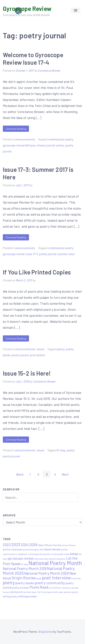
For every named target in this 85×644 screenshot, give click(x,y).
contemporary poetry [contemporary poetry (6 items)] (39, 554)
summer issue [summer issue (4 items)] (30, 592)
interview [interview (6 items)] (39, 559)
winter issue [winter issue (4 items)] (58, 592)
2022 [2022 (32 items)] (7, 545)
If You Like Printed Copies (37, 272)
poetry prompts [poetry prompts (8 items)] (20, 588)
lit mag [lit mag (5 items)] (25, 564)
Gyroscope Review (27, 8)
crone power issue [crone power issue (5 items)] (60, 554)
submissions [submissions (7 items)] (16, 592)
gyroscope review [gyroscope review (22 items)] (21, 558)
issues (40, 349)
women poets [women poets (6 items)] (71, 592)
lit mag (61, 450)
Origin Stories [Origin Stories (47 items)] (24, 578)
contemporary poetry (60, 139)
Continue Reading (16, 129)
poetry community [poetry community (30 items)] (50, 583)
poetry (60, 145)
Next (65, 474)
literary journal (46, 145)
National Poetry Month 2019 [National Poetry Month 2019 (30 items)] (25, 569)
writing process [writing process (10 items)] (28, 596)
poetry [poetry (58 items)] (9, 583)
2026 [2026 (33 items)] (33, 545)
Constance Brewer (49, 70)
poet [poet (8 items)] (39, 578)
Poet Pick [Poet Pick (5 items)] (76, 578)
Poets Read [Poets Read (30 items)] (39, 587)
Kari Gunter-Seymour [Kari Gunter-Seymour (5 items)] (55, 559)
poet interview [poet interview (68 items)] (57, 578)
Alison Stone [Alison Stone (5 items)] (69, 545)
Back (20, 474)
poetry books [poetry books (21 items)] (25, 583)
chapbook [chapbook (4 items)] (22, 554)
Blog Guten (46, 631)
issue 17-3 (32, 254)
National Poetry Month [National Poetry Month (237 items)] (55, 563)
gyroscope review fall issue (19, 145)
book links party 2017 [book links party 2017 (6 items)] (33, 549)
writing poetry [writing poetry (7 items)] (10, 596)
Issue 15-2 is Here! (27, 373)
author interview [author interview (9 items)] (12, 549)
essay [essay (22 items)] (74, 554)
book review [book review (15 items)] (53, 549)
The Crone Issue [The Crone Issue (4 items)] (44, 592)
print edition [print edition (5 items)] (55, 588)
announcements (25, 139)
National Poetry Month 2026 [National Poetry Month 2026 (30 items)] (47, 573)
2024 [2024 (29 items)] (25, 545)
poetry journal (48, 254)
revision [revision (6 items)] (66, 588)
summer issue (66, 254)
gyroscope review (14, 254)
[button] (76, 11)
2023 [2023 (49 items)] (16, 544)
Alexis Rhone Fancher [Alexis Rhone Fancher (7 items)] (50, 545)
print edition (37, 355)
